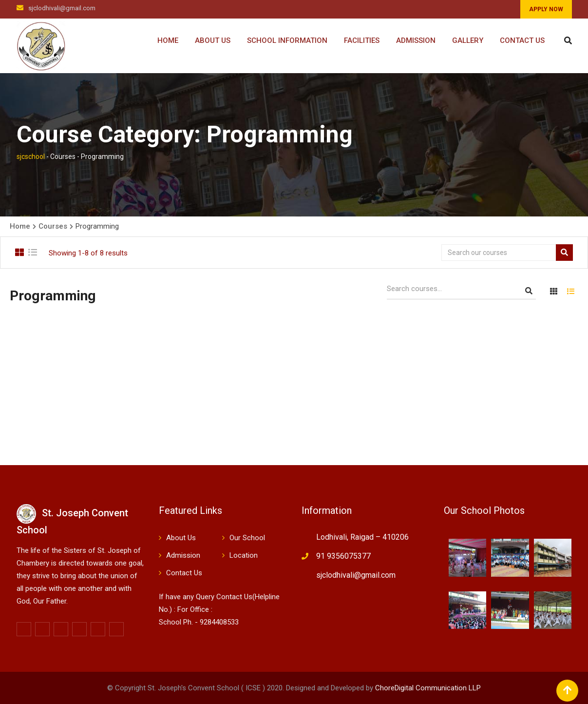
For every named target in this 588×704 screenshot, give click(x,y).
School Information (287, 40)
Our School (247, 538)
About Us (213, 40)
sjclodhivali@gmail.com (62, 8)
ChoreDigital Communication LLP (428, 688)
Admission (416, 40)
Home (168, 40)
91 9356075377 (343, 556)
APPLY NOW (546, 9)
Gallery (468, 40)
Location (244, 555)
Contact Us (522, 40)
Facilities (362, 40)
